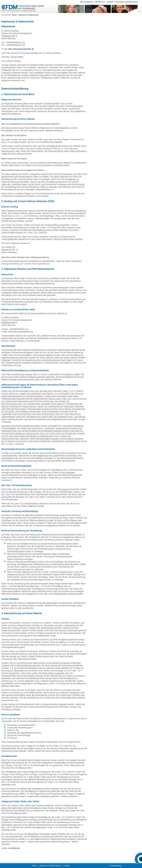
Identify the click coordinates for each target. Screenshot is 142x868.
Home (34, 866)
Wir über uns (100, 2)
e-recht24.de (14, 848)
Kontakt (110, 2)
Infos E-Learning (86, 2)
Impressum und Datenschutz (127, 2)
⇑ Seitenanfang (115, 866)
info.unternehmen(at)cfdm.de (21, 49)
